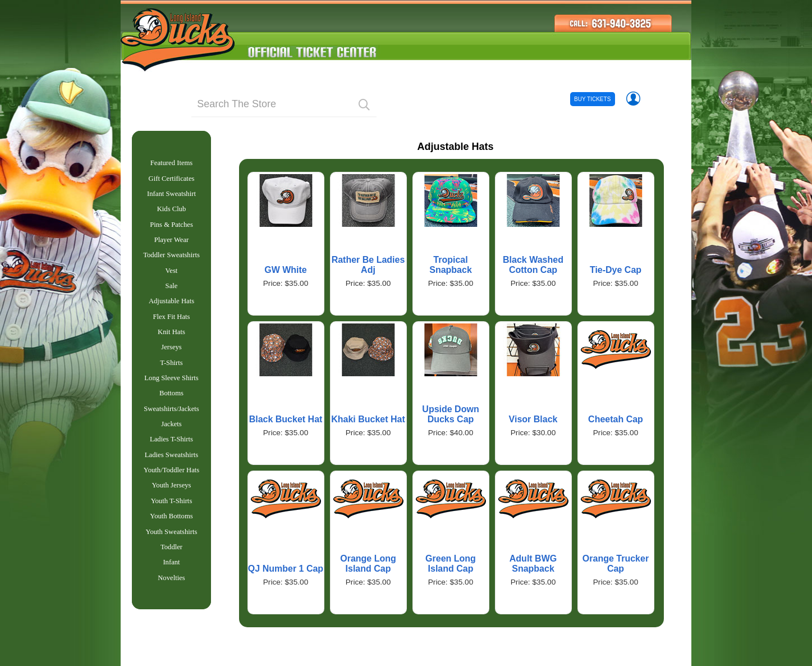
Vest (172, 280)
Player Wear (172, 247)
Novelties (171, 609)
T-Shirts (171, 378)
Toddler (171, 576)
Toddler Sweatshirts (171, 263)
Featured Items (172, 164)
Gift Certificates (172, 181)
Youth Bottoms (171, 543)
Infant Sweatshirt (171, 197)
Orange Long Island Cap (368, 564)
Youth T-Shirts (172, 527)
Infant (171, 592)
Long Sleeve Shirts (171, 395)
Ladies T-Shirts (171, 460)
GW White (286, 270)
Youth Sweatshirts (172, 560)
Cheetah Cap (616, 419)
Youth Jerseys (171, 510)
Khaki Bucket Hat (368, 419)
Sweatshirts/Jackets (171, 428)
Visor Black (533, 419)
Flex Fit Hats (171, 329)
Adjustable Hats (171, 312)
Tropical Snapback (451, 265)
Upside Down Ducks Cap (450, 414)
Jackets (171, 444)
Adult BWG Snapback (533, 564)
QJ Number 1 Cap (286, 569)
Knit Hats (171, 345)
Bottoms (171, 411)
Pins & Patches (171, 230)
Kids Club (172, 213)
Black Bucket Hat (286, 419)
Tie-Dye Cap (616, 270)
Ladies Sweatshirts (171, 477)
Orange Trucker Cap (616, 564)
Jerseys (171, 362)
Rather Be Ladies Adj (368, 265)
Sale (172, 296)
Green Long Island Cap (451, 564)
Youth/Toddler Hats (171, 494)
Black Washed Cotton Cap (533, 265)
